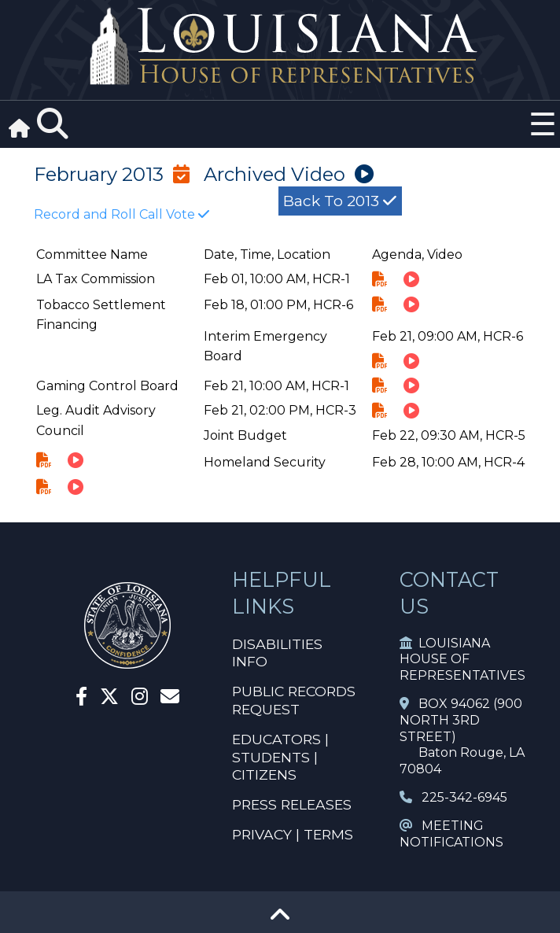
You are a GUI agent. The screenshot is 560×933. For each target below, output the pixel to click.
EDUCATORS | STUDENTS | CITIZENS (280, 757)
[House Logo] (280, 47)
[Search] (53, 124)
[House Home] (127, 662)
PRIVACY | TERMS (293, 834)
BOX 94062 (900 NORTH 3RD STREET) (461, 720)
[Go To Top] (280, 920)
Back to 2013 (340, 201)
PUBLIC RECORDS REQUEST (294, 700)
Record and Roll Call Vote (122, 214)
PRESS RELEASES (292, 804)
